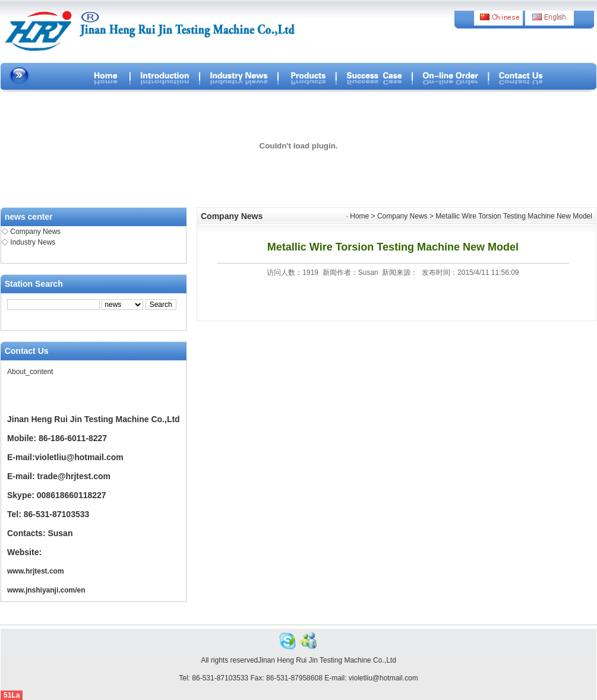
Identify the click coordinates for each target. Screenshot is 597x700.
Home (359, 216)
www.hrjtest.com (36, 571)
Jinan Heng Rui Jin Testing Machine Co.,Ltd (327, 660)
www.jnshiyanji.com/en (46, 590)
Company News (35, 232)
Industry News (33, 242)
